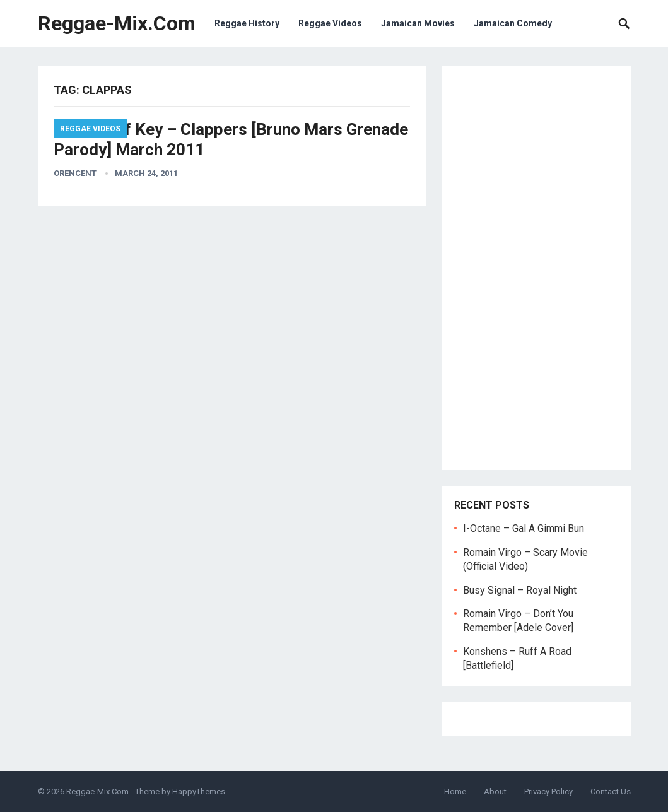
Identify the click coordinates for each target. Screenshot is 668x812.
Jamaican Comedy (513, 23)
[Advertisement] (536, 268)
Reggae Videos (330, 23)
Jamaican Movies (418, 23)
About (495, 791)
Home (455, 791)
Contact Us (611, 791)
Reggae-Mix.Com (117, 23)
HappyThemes (199, 791)
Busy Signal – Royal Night (520, 590)
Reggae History (247, 23)
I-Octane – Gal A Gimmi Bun (524, 528)
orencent (75, 173)
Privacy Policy (548, 791)
